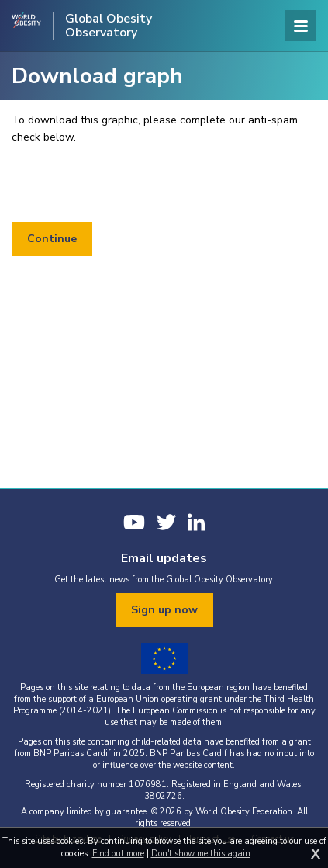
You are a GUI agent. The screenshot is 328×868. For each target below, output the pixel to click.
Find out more (118, 854)
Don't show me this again (201, 854)
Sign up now (164, 610)
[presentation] (129, 184)
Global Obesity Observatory (109, 26)
